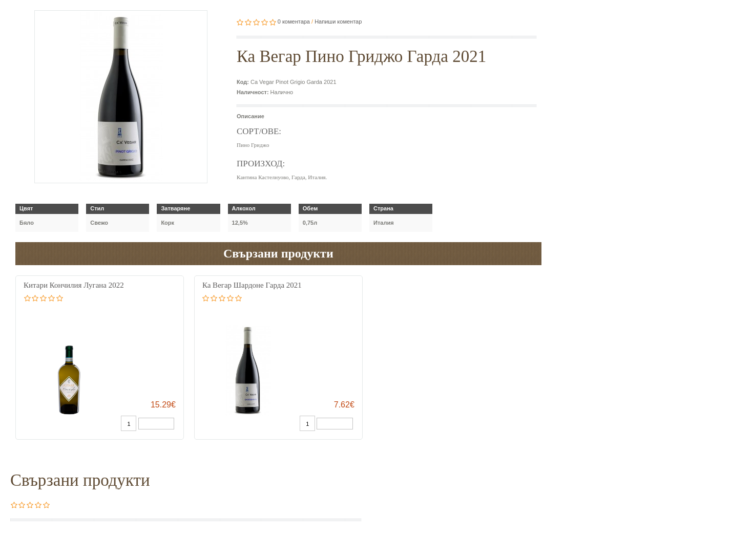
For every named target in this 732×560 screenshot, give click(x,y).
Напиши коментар (338, 21)
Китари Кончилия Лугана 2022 (74, 285)
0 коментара (294, 21)
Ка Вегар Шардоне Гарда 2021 (252, 285)
